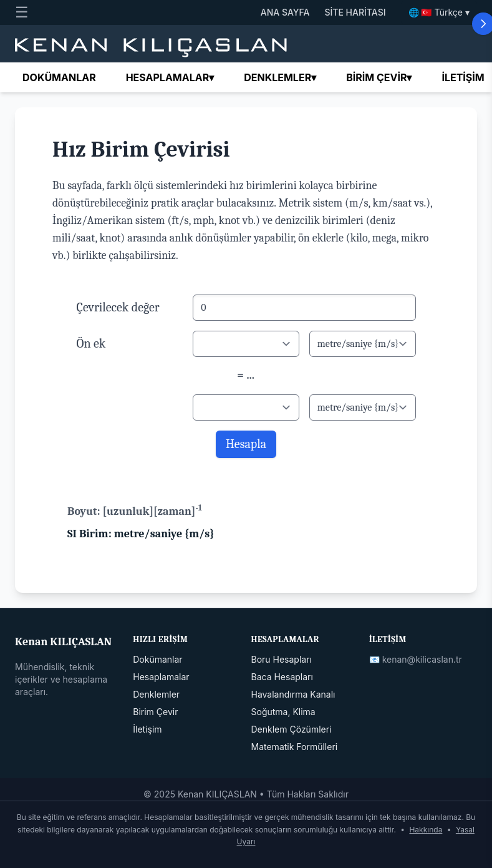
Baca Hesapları (282, 677)
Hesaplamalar (170, 77)
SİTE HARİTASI (355, 12)
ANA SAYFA (285, 12)
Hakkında (426, 830)
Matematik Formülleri (295, 747)
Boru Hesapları (282, 659)
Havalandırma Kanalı (293, 694)
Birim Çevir (155, 712)
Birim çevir (379, 77)
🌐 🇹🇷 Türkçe (439, 12)
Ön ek (91, 344)
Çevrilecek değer (118, 307)
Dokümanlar (59, 77)
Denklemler (280, 77)
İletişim (463, 77)
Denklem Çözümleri (292, 729)
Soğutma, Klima (283, 712)
